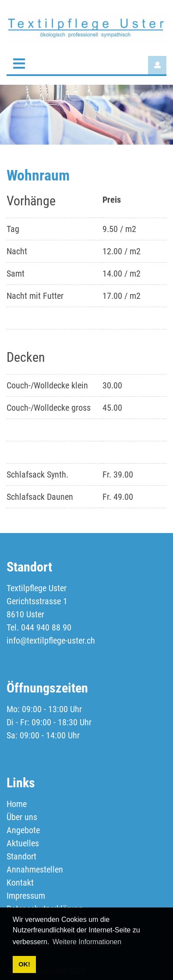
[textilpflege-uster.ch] (86, 27)
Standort (21, 856)
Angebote (23, 830)
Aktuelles (23, 843)
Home (17, 804)
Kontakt (20, 883)
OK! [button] (24, 964)
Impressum (26, 896)
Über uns (22, 817)
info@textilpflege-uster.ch (51, 641)
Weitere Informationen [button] (87, 942)
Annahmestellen (35, 869)
